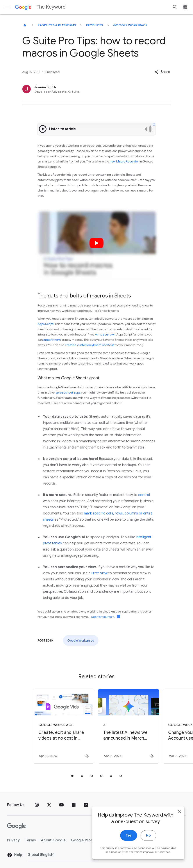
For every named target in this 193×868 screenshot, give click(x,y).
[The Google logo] (16, 826)
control (144, 495)
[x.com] (49, 805)
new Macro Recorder (124, 161)
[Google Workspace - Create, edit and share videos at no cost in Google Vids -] (64, 726)
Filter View (99, 573)
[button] (162, 72)
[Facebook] (74, 805)
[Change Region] (63, 855)
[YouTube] (61, 805)
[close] (179, 817)
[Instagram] (37, 805)
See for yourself (103, 617)
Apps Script (45, 324)
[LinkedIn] (86, 805)
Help (15, 855)
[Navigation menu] (7, 7)
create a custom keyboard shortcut (89, 345)
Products (94, 25)
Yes (129, 842)
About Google (53, 840)
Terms (30, 840)
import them (52, 340)
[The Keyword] (25, 25)
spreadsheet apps (68, 392)
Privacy (13, 840)
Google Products (86, 840)
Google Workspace (130, 25)
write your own (105, 334)
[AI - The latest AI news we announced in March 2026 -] (129, 726)
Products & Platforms (57, 25)
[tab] (72, 776)
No (148, 842)
